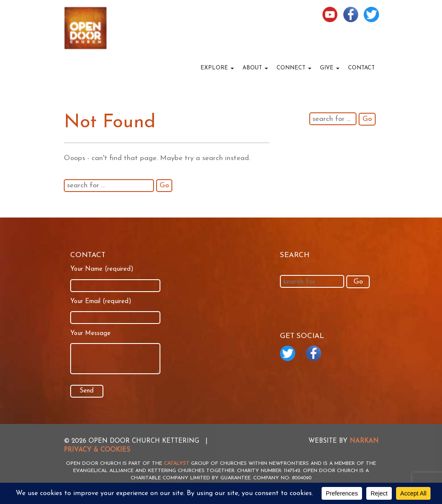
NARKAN (364, 441)
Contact (361, 68)
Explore (217, 68)
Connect (294, 68)
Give (330, 68)
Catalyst (177, 464)
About (255, 68)
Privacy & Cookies (97, 450)
